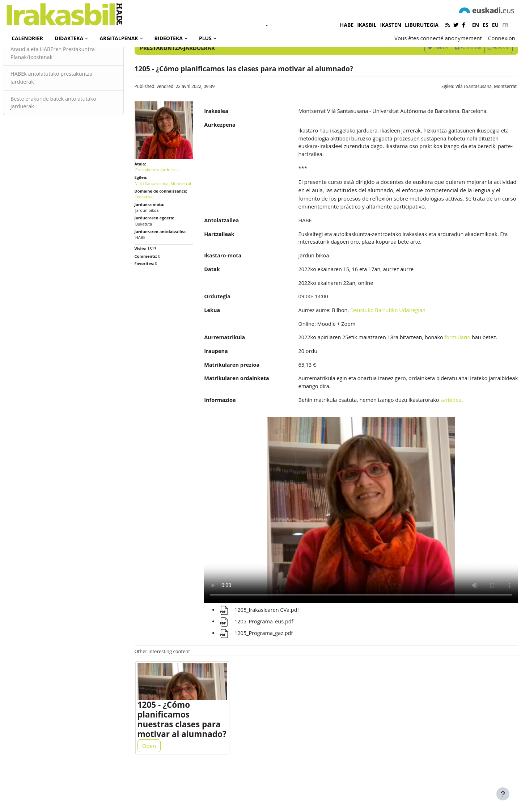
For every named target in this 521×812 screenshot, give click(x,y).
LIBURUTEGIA (422, 25)
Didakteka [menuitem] (69, 38)
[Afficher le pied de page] (503, 794)
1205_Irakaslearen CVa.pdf (264, 641)
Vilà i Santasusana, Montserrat (469, 116)
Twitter (421, 77)
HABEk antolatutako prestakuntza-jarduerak (71, 108)
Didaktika (153, 228)
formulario (461, 371)
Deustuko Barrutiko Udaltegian (389, 343)
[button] (363, 38)
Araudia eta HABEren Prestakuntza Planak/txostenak (72, 83)
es (486, 25)
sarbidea (455, 443)
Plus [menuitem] (205, 38)
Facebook (451, 77)
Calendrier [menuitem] (27, 38)
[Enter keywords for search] (438, 58)
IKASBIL (367, 25)
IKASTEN (391, 25)
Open (158, 780)
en (476, 25)
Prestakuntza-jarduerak (47, 58)
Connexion (502, 38)
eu (495, 25)
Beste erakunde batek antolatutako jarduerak (72, 134)
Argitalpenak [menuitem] (119, 38)
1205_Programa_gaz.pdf (261, 664)
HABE (347, 25)
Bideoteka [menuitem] (169, 38)
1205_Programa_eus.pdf (261, 653)
